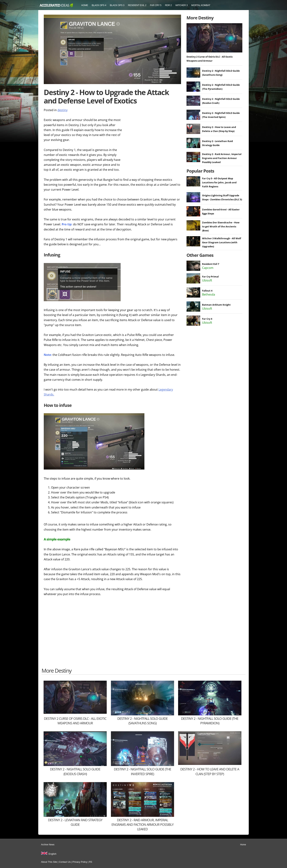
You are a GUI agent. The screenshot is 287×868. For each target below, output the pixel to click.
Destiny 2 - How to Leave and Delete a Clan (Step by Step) (210, 771)
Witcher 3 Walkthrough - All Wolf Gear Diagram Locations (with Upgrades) (222, 242)
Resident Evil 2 (137, 5)
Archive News (48, 845)
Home (85, 5)
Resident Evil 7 (211, 264)
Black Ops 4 (99, 5)
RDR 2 (168, 5)
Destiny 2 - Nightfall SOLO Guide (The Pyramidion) (210, 721)
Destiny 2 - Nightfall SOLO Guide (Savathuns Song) (142, 721)
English (52, 854)
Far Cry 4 (207, 319)
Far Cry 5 (156, 5)
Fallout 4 (207, 291)
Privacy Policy (80, 862)
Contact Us (65, 862)
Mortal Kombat (201, 5)
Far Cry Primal (210, 277)
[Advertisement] (154, 140)
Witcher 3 (181, 5)
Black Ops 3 (117, 5)
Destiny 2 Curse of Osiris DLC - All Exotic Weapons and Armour (75, 721)
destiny (63, 110)
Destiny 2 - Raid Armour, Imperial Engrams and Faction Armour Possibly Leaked (222, 158)
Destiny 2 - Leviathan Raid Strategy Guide (75, 822)
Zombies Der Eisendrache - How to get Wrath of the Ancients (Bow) (221, 226)
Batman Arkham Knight (216, 305)
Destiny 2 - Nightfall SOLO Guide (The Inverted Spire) (142, 771)
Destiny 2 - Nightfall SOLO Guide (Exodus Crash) (75, 771)
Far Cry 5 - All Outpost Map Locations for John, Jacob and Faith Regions (219, 182)
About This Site (49, 862)
